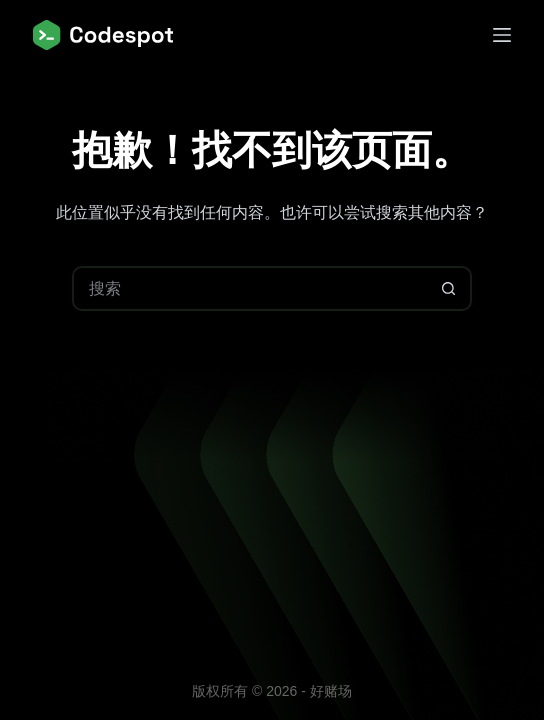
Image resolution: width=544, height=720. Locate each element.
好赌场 (331, 691)
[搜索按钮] (449, 288)
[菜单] (502, 35)
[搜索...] (249, 288)
